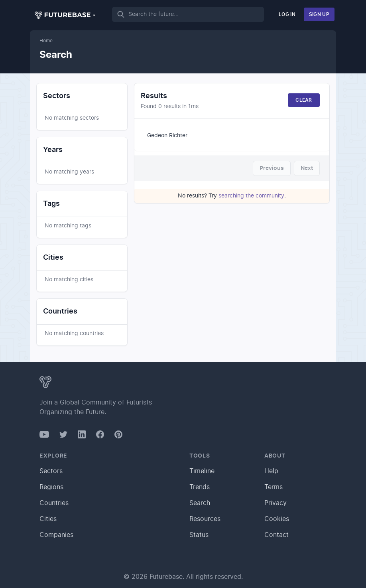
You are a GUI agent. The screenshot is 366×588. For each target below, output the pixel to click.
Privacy (275, 503)
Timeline (202, 471)
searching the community (251, 196)
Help (271, 471)
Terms (274, 487)
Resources (205, 519)
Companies (56, 535)
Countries (54, 503)
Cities (48, 519)
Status (199, 535)
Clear (304, 100)
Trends (200, 487)
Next (307, 168)
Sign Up (319, 14)
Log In (287, 14)
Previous (272, 168)
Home (46, 41)
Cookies (277, 519)
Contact (276, 535)
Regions (51, 487)
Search (200, 503)
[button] (65, 15)
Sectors (51, 471)
